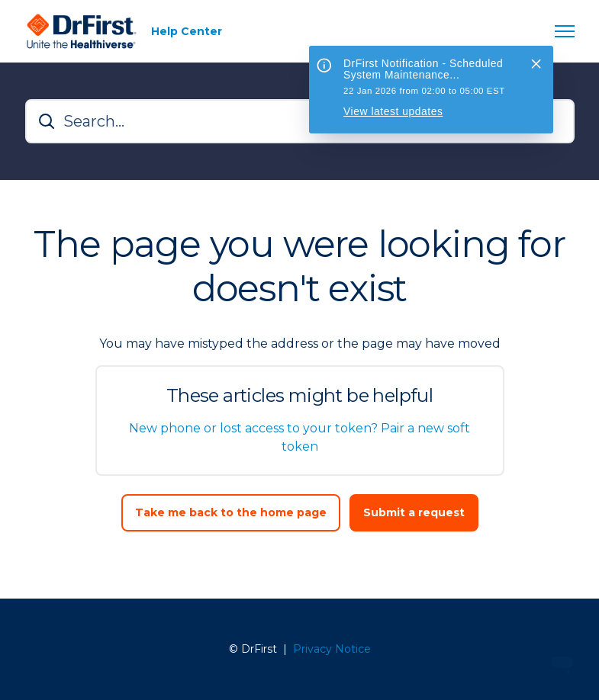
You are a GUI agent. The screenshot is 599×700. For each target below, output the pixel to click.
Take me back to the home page (231, 512)
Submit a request (414, 512)
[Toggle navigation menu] (565, 31)
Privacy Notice (332, 649)
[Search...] (300, 121)
